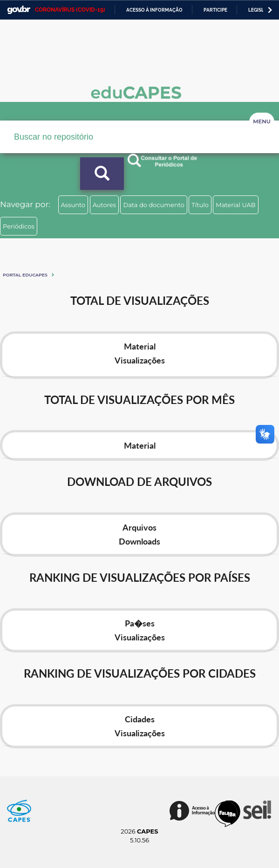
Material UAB (235, 205)
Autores (104, 205)
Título (200, 205)
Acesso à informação (154, 10)
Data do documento (154, 205)
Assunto (73, 205)
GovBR (19, 10)
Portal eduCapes (25, 275)
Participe (215, 10)
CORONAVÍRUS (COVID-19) (70, 10)
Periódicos (19, 226)
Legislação (263, 10)
